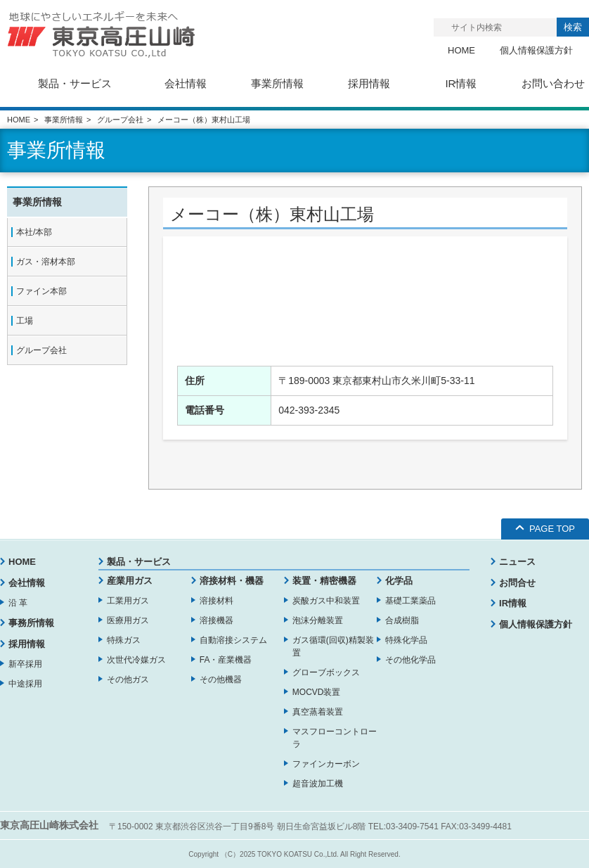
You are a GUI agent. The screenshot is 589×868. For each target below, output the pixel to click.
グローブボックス (326, 672)
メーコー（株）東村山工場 (272, 214)
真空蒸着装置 (318, 712)
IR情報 (513, 603)
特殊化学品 (406, 640)
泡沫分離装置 (318, 620)
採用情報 (27, 644)
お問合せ (517, 583)
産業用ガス (130, 581)
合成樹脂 (402, 620)
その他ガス (128, 679)
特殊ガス (124, 640)
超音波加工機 (318, 784)
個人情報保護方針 (536, 50)
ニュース (517, 562)
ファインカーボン (326, 764)
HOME (461, 50)
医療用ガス (128, 620)
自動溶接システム (233, 640)
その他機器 (221, 679)
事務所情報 (31, 623)
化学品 (399, 581)
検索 (573, 27)
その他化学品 (410, 660)
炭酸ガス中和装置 (326, 601)
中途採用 (25, 684)
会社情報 (27, 583)
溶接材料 (216, 601)
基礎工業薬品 (410, 601)
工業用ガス (128, 601)
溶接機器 (216, 620)
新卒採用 (25, 664)
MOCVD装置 (317, 692)
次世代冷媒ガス (136, 660)
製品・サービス (139, 562)
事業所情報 (64, 120)
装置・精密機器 (324, 581)
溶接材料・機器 (232, 581)
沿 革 (18, 603)
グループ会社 (120, 120)
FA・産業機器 (226, 660)
